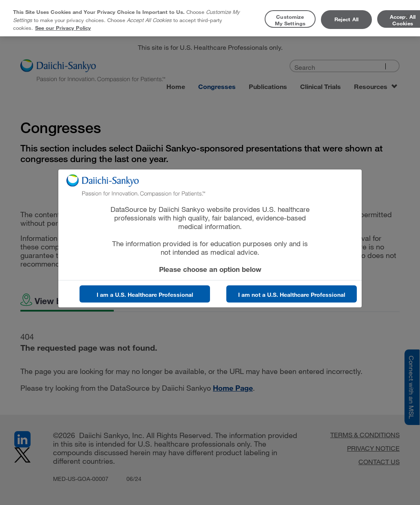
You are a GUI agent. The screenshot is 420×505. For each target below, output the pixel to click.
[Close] (407, 17)
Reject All (346, 19)
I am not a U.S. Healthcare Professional (292, 295)
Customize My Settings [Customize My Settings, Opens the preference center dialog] (290, 20)
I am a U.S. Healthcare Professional (145, 295)
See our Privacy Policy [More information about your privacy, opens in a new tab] (63, 28)
